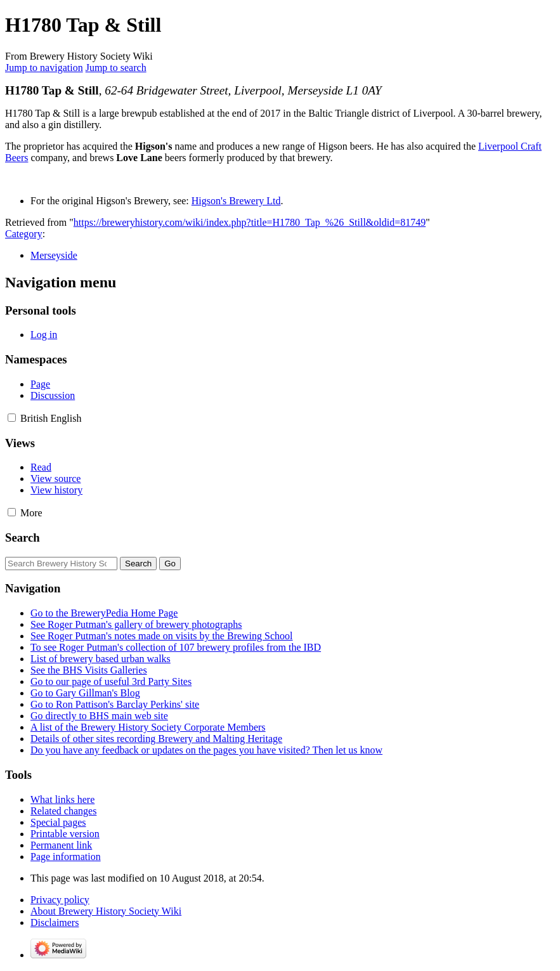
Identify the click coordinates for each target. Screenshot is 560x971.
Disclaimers (55, 922)
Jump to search (116, 68)
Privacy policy (60, 900)
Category (24, 234)
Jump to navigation (44, 68)
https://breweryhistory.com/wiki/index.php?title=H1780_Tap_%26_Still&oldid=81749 (250, 222)
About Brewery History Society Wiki (106, 911)
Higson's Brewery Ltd (236, 201)
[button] (12, 418)
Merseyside (54, 255)
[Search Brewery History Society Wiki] (61, 564)
